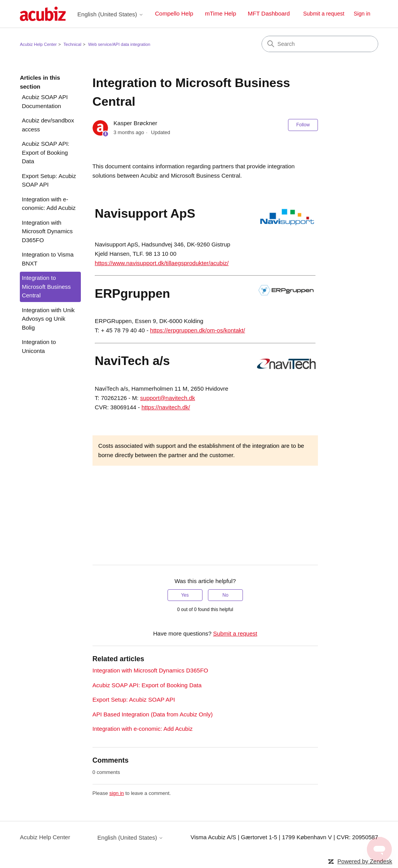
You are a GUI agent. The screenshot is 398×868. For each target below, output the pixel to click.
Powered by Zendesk (365, 861)
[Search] (320, 44)
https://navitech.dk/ (166, 407)
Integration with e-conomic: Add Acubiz (49, 204)
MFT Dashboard (269, 13)
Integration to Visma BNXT (48, 259)
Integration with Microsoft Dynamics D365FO (47, 231)
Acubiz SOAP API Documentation (45, 101)
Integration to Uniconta (39, 346)
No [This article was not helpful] (225, 595)
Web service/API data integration (119, 44)
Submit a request (324, 14)
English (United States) (110, 14)
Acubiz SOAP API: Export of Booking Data (45, 152)
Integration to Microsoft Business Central (46, 286)
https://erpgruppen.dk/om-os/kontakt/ (197, 330)
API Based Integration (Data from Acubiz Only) (153, 714)
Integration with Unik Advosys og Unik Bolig (48, 319)
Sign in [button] (362, 14)
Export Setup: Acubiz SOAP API (49, 180)
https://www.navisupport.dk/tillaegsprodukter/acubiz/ (162, 263)
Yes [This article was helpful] (185, 595)
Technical (72, 44)
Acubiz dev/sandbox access (48, 125)
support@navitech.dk (168, 398)
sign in (117, 793)
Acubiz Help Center (38, 44)
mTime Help (220, 13)
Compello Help (174, 13)
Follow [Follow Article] (303, 125)
